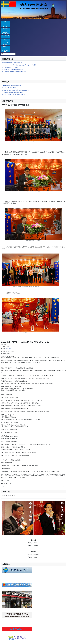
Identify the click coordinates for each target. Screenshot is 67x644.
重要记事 (8, 349)
